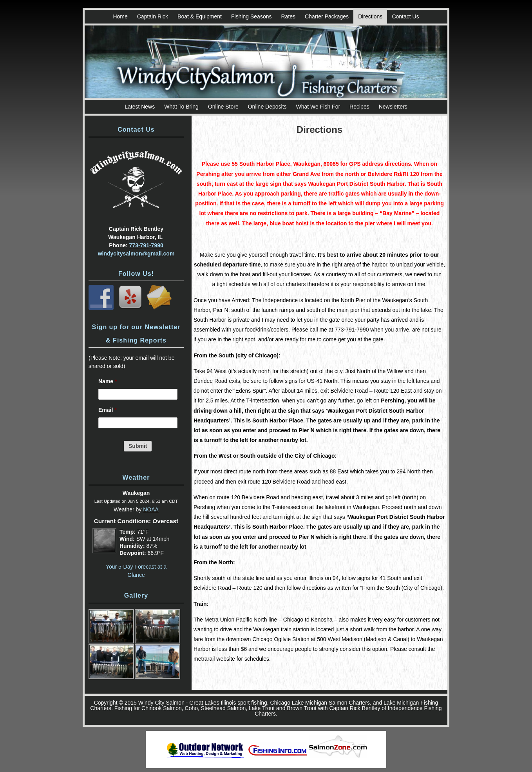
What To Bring (181, 107)
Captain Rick (153, 16)
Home (120, 16)
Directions (370, 16)
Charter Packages (327, 16)
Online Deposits (267, 107)
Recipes (359, 107)
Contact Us (405, 16)
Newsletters (393, 107)
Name (108, 381)
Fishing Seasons (252, 16)
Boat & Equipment (200, 16)
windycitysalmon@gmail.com (136, 254)
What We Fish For (318, 107)
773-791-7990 (146, 245)
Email (108, 410)
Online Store (223, 107)
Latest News (140, 107)
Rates (288, 16)
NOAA (151, 509)
